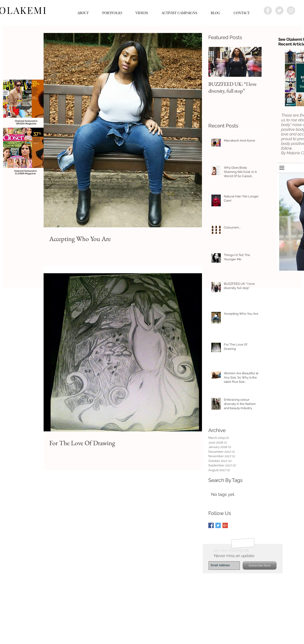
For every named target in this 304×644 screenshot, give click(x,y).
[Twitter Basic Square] (218, 525)
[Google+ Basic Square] (225, 525)
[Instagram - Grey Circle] (291, 10)
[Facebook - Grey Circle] (268, 10)
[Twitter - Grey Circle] (279, 10)
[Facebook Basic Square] (211, 525)
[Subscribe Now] (260, 566)
